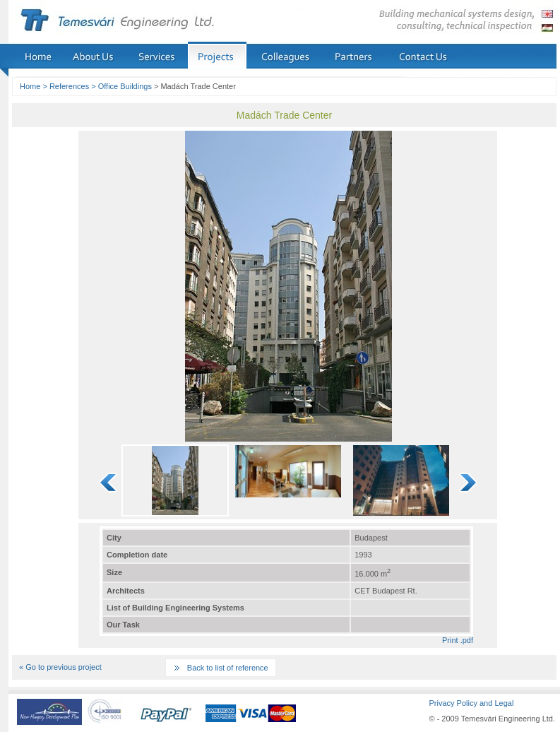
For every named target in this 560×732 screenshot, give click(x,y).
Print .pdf (458, 640)
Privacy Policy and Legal (471, 703)
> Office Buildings (121, 86)
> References (66, 86)
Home (30, 86)
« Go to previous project (60, 667)
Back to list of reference (228, 668)
